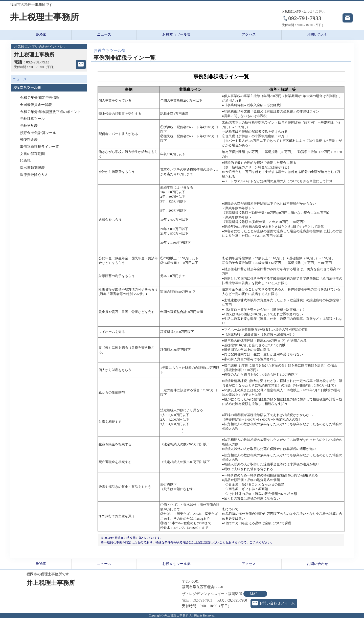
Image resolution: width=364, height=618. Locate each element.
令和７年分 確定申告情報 (40, 98)
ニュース (104, 35)
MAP (254, 594)
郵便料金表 (29, 140)
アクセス (249, 35)
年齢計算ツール (32, 119)
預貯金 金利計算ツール (38, 133)
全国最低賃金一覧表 (36, 105)
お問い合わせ (317, 35)
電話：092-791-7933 (197, 600)
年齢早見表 (29, 126)
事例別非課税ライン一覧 (39, 147)
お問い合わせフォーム (277, 603)
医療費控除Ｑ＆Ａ (34, 175)
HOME (41, 35)
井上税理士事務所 (44, 17)
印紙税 (25, 161)
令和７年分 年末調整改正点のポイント (50, 112)
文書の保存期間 (32, 154)
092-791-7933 (305, 18)
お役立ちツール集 (176, 35)
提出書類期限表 (32, 168)
